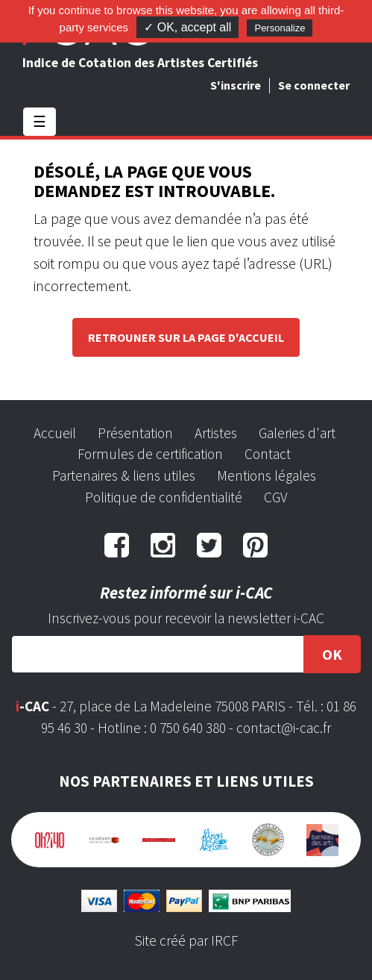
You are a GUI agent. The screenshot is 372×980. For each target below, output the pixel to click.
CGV (275, 497)
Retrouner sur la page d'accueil (186, 337)
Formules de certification (150, 454)
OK (332, 654)
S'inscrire (236, 85)
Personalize (280, 28)
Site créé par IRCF (186, 940)
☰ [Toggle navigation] (40, 121)
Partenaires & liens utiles (124, 475)
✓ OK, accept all (187, 27)
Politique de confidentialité (164, 497)
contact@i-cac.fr (284, 728)
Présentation (135, 433)
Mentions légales (267, 475)
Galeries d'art (297, 433)
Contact (268, 454)
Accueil (55, 433)
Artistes (216, 433)
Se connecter (314, 85)
